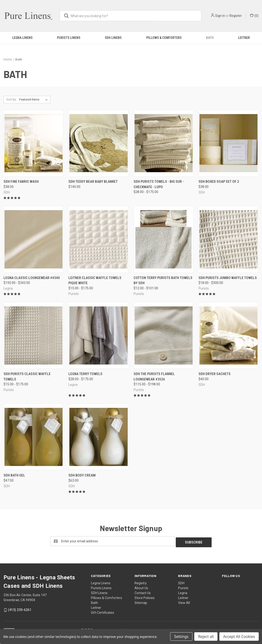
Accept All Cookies (239, 637)
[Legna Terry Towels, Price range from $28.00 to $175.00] (98, 335)
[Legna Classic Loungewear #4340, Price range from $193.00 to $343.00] (34, 239)
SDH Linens (113, 38)
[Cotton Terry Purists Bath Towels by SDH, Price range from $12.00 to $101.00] (164, 239)
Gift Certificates (103, 611)
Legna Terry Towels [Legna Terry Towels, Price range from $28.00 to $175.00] (85, 374)
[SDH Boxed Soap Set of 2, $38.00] (228, 143)
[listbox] (34, 100)
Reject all (206, 637)
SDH (181, 582)
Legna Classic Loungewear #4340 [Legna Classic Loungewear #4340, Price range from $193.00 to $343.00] (32, 278)
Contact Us (143, 592)
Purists (183, 587)
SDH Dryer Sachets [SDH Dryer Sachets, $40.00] (215, 374)
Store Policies (145, 597)
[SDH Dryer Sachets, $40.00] (228, 335)
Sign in (220, 16)
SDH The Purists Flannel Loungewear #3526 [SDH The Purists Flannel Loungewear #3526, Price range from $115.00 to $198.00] (154, 377)
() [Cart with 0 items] (254, 15)
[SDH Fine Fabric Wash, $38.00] (34, 143)
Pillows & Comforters (164, 38)
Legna (183, 592)
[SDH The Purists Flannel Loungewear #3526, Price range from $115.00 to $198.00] (164, 335)
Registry (141, 582)
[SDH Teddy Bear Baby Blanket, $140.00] (98, 143)
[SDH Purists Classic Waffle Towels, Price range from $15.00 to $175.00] (34, 335)
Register (236, 16)
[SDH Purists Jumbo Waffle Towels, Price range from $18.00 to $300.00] (228, 239)
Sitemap (141, 602)
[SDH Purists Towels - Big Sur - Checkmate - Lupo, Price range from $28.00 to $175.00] (164, 143)
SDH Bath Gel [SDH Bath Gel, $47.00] (14, 475)
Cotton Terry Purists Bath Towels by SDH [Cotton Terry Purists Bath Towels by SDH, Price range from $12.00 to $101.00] (163, 281)
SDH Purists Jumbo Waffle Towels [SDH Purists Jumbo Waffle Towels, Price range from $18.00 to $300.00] (228, 278)
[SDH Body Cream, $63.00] (98, 437)
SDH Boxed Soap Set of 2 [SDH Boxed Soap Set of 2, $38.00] (219, 182)
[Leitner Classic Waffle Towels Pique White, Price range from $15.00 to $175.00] (98, 239)
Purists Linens (69, 38)
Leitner (96, 607)
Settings (181, 637)
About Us (141, 587)
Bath (210, 38)
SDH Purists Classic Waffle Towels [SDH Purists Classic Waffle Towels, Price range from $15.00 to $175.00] (27, 377)
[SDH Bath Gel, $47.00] (34, 437)
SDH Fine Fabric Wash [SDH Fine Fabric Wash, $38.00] (21, 182)
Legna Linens (22, 38)
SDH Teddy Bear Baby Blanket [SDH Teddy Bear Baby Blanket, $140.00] (93, 182)
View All (184, 602)
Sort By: (11, 99)
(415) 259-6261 (20, 609)
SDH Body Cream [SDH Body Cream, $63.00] (82, 475)
